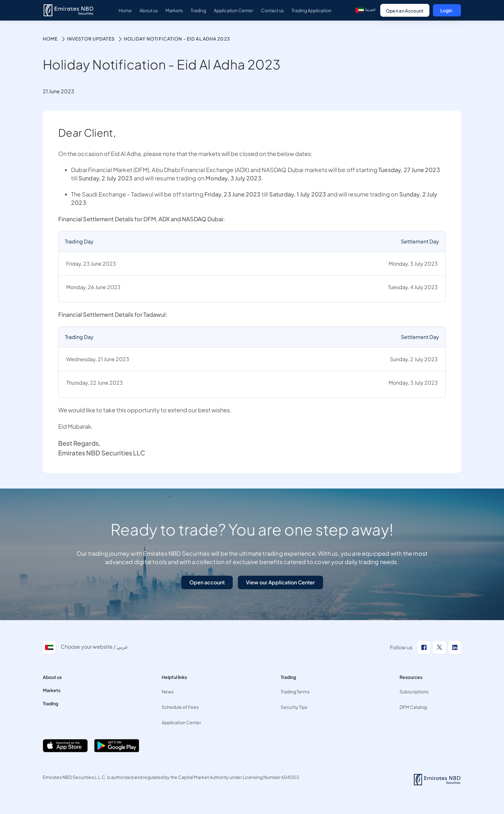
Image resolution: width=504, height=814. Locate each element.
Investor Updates (91, 39)
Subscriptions (414, 691)
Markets (52, 690)
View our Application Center (280, 582)
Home (50, 39)
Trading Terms (295, 691)
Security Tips (294, 707)
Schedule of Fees (180, 707)
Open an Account (405, 11)
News (168, 691)
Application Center (181, 722)
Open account (207, 582)
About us (52, 677)
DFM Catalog (413, 707)
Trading (50, 703)
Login (446, 10)
